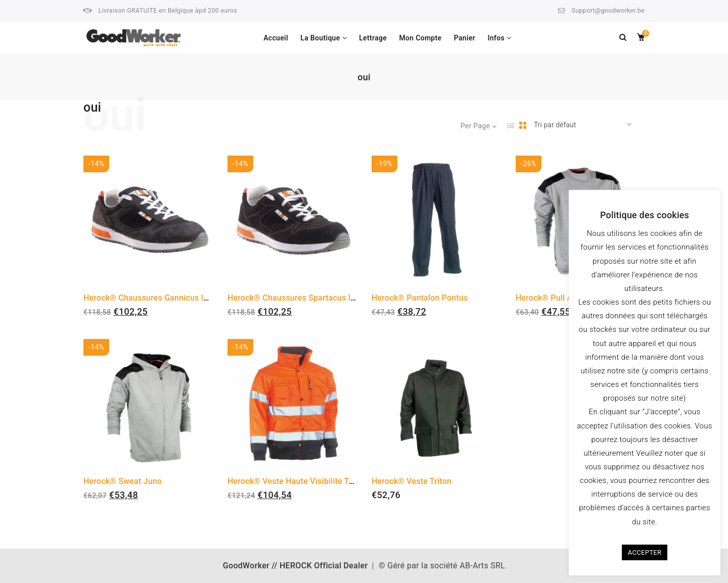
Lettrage (373, 38)
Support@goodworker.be (608, 10)
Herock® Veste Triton (412, 481)
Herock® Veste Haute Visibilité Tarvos (298, 481)
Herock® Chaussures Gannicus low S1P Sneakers (175, 298)
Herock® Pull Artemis (556, 298)
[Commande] (585, 125)
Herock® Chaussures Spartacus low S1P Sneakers (321, 298)
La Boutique (320, 38)
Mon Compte (420, 38)
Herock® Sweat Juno (123, 481)
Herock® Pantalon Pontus (420, 298)
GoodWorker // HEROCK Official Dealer (295, 566)
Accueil (276, 38)
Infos (496, 38)
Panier (465, 38)
